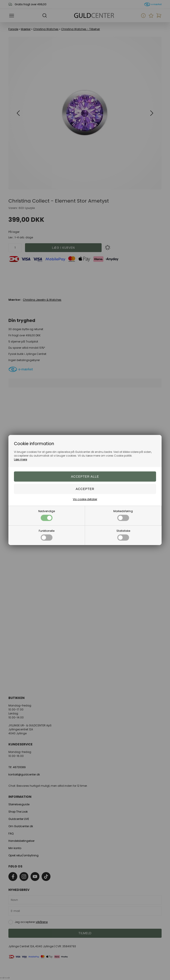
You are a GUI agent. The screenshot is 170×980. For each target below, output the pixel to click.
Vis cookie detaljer (85, 499)
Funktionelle (47, 535)
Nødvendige (47, 515)
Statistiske (123, 535)
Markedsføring (123, 515)
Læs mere (20, 459)
